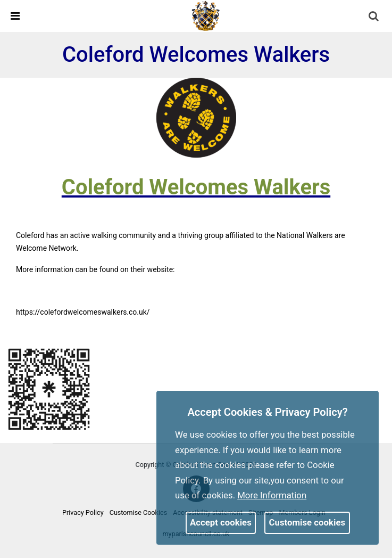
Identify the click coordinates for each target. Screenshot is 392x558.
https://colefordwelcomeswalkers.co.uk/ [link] (83, 312)
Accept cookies (221, 522)
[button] (374, 17)
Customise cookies (307, 522)
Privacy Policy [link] (83, 512)
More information (272, 495)
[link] (206, 15)
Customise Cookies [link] (138, 512)
